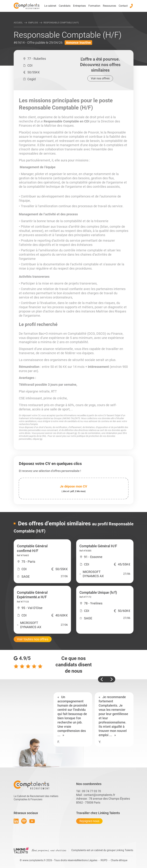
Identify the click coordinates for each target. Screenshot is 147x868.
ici (76, 433)
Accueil (18, 23)
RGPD (104, 860)
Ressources (109, 6)
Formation (94, 6)
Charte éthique (119, 860)
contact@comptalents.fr (99, 795)
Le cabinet (50, 6)
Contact (123, 6)
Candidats (65, 6)
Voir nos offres (100, 78)
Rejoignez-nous (89, 821)
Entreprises (79, 6)
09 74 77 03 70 (91, 791)
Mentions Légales (87, 860)
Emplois (33, 23)
